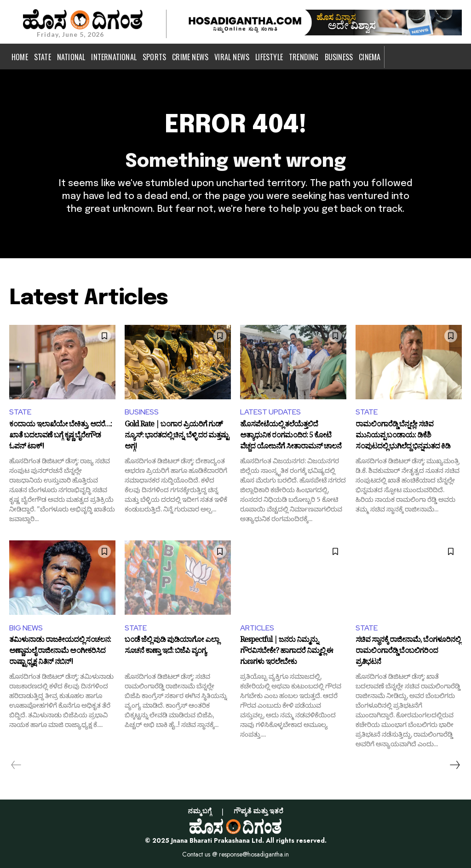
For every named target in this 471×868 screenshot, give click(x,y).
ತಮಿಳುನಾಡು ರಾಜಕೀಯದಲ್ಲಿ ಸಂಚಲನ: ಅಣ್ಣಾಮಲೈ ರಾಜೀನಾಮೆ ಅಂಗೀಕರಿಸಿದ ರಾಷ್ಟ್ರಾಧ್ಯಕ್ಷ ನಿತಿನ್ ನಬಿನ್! (60, 651)
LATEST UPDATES (270, 412)
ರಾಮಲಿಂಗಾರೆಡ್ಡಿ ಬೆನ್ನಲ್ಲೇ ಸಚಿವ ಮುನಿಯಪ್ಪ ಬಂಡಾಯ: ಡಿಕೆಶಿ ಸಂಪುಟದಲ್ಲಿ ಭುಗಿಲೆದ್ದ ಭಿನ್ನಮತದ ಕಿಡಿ (403, 436)
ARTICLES (257, 628)
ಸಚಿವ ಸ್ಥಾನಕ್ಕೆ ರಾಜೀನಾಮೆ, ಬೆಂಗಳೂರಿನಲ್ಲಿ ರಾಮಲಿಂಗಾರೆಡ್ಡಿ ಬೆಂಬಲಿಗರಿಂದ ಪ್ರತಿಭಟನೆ (408, 651)
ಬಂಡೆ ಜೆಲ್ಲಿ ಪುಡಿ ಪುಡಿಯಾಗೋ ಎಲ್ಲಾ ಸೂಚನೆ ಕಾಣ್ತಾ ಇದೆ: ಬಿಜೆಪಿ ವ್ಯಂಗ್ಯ (172, 647)
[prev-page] (16, 765)
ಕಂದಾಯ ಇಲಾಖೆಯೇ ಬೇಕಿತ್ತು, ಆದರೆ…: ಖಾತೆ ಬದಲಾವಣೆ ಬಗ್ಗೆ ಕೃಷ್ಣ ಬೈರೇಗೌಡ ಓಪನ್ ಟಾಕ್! (60, 436)
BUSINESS (142, 412)
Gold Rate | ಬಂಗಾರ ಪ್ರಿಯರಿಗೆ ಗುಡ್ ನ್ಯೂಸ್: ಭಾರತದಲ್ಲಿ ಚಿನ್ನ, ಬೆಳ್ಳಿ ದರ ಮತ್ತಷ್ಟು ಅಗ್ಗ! (177, 436)
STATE (20, 412)
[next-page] (454, 765)
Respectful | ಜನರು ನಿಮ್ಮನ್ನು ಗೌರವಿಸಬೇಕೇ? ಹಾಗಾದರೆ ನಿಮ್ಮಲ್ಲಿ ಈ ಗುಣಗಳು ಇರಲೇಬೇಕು (287, 651)
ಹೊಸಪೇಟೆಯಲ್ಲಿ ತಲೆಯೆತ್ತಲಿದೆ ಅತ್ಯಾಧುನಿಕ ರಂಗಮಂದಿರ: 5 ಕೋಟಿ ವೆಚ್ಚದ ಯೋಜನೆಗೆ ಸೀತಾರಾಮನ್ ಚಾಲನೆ (291, 436)
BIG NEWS (26, 628)
